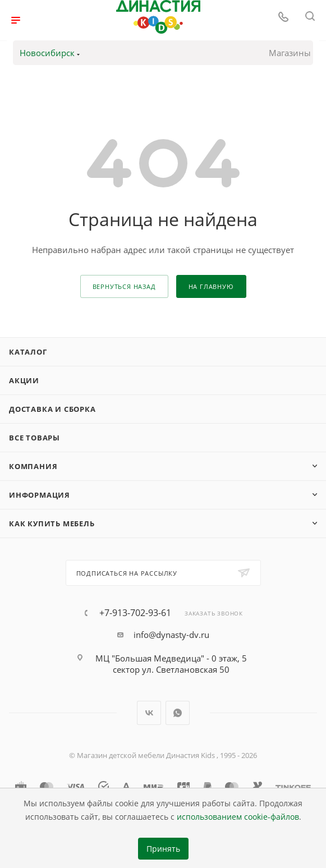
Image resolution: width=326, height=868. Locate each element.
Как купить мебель (52, 523)
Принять (163, 849)
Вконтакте (149, 713)
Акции (24, 380)
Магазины (290, 53)
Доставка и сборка (52, 409)
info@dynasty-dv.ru (171, 635)
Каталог (28, 352)
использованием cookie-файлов (238, 817)
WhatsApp (178, 713)
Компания (33, 466)
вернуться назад (124, 286)
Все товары (35, 438)
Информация (40, 495)
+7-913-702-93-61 (135, 613)
